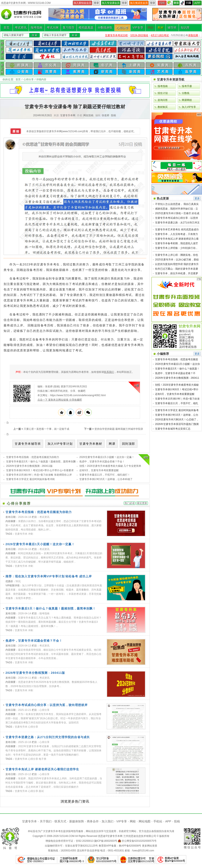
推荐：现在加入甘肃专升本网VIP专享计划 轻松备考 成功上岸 (49, 576)
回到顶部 (129, 444)
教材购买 (163, 107)
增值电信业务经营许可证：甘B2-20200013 (69, 841)
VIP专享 (138, 28)
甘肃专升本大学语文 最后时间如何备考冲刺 (30, 479)
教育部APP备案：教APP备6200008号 (120, 846)
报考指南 (37, 28)
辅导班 (172, 28)
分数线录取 (105, 28)
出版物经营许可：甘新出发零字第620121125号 (71, 846)
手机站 (158, 821)
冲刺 (31, 534)
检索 (75, 35)
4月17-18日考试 (160, 35)
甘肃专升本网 (115, 836)
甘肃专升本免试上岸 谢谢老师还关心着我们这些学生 (42, 769)
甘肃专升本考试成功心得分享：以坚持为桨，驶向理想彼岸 (47, 705)
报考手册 (187, 86)
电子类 (43, 759)
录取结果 (193, 35)
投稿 (113, 115)
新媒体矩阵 (77, 821)
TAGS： (10, 534)
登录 (96, 3)
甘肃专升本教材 (91, 444)
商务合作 (93, 821)
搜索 (35, 35)
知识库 (185, 28)
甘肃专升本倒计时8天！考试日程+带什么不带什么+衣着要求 (40, 470)
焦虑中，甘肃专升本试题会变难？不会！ (102, 462)
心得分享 (122, 28)
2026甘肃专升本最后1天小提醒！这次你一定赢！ (107, 457)
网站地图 (145, 821)
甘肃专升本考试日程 (116, 35)
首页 (7, 28)
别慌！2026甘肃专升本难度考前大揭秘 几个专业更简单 (110, 466)
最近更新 (142, 503)
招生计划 (163, 93)
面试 (41, 791)
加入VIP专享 (189, 107)
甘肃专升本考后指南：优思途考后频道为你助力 (33, 457)
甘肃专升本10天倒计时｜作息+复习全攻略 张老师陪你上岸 (39, 475)
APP (168, 821)
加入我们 (108, 821)
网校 (150, 28)
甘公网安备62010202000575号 (139, 841)
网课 (112, 444)
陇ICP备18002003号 (106, 841)
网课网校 (187, 100)
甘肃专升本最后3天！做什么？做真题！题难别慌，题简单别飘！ (42, 462)
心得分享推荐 (19, 503)
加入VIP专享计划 (60, 444)
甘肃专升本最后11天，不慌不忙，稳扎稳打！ (105, 475)
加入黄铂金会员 (82, 3)
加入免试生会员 (139, 3)
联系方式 (60, 821)
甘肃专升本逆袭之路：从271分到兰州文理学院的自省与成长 (48, 737)
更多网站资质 (150, 846)
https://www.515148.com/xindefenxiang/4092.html (78, 395)
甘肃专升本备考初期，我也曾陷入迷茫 (177, 243)
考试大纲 (53, 28)
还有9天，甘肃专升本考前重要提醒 (99, 470)
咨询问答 (163, 100)
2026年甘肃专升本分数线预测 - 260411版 (29, 466)
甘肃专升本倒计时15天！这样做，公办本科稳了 (106, 479)
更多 (197, 198)
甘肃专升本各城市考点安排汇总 (173, 429)
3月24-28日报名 (139, 35)
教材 (161, 28)
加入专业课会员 (111, 3)
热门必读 (130, 503)
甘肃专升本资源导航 (171, 79)
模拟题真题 (86, 28)
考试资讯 (21, 28)
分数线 (186, 93)
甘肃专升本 (21, 534)
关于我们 (46, 821)
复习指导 (69, 28)
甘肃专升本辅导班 (28, 444)
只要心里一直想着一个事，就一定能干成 (47, 429)
